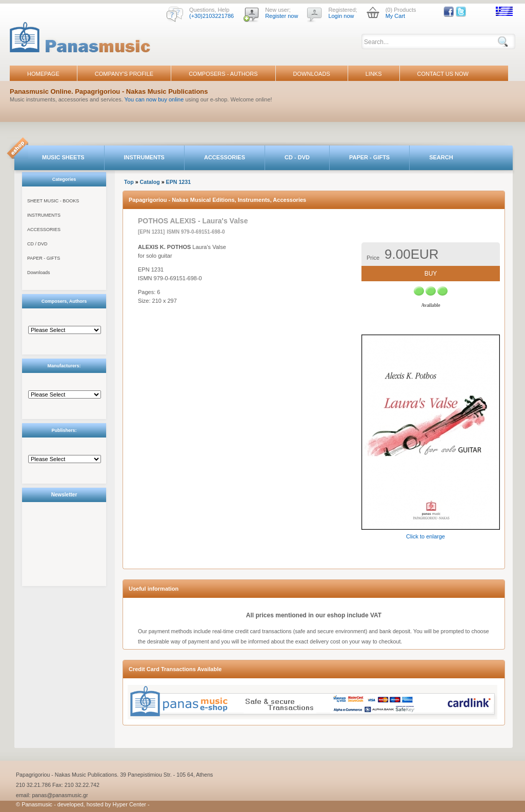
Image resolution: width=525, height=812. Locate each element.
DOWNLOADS (312, 74)
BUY (431, 274)
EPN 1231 (179, 182)
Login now (341, 16)
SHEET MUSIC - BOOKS (53, 201)
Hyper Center (129, 804)
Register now (281, 16)
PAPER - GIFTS (369, 157)
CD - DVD (297, 157)
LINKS (374, 74)
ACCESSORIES (225, 157)
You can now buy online (154, 99)
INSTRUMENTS (144, 157)
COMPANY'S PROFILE (124, 74)
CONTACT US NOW (443, 74)
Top (129, 182)
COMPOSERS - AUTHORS (223, 74)
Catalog (150, 182)
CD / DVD (37, 244)
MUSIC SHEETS (63, 157)
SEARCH (441, 157)
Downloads (39, 273)
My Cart (396, 16)
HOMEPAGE (43, 74)
